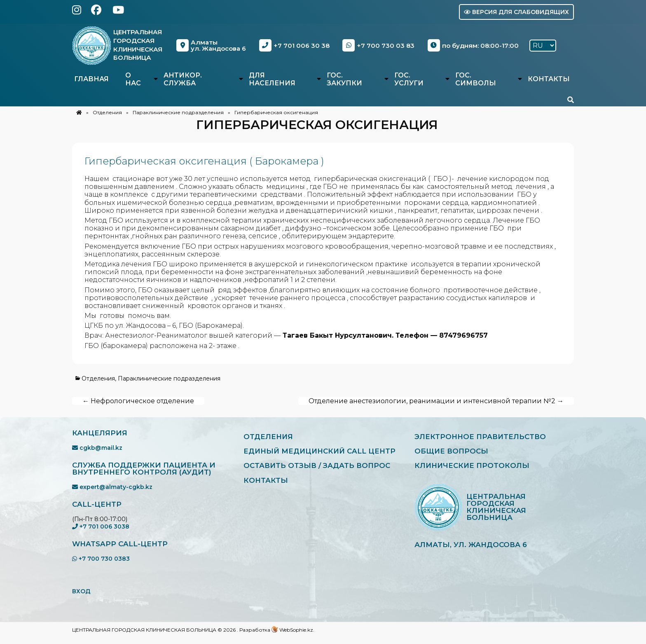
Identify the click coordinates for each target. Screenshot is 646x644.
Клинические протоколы (477, 469)
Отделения (107, 112)
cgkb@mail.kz (97, 448)
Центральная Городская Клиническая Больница (142, 45)
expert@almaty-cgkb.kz (112, 487)
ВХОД (81, 591)
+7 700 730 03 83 (381, 45)
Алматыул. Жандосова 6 (215, 45)
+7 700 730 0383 (101, 559)
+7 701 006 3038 (101, 526)
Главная (91, 79)
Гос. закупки (344, 79)
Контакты (549, 79)
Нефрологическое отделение (138, 401)
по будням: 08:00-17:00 (475, 45)
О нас (133, 79)
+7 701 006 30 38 (297, 45)
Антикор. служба (183, 79)
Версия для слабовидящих (516, 12)
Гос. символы (476, 79)
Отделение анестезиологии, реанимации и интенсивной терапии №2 (436, 401)
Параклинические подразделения (178, 112)
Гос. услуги (409, 79)
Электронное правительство (486, 437)
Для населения (272, 79)
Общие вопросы (455, 453)
